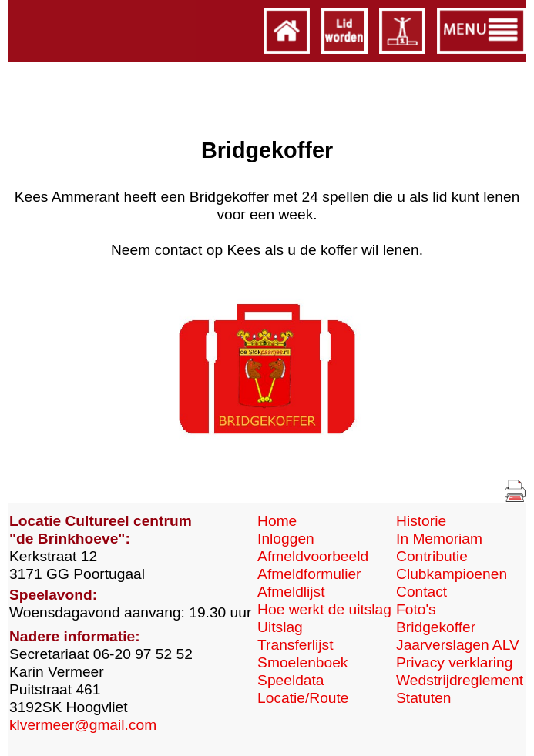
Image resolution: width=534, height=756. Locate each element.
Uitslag (280, 627)
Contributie (432, 556)
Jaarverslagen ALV (458, 645)
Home (277, 521)
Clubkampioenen (452, 574)
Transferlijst (295, 645)
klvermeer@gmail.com (83, 725)
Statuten (423, 698)
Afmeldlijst (291, 592)
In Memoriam (439, 539)
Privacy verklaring (454, 662)
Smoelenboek (302, 662)
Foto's (416, 609)
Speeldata (291, 680)
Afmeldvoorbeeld (313, 556)
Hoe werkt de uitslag (324, 609)
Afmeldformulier (309, 574)
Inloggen (286, 539)
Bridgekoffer (436, 627)
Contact (421, 592)
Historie (421, 521)
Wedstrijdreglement (460, 680)
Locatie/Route (303, 698)
